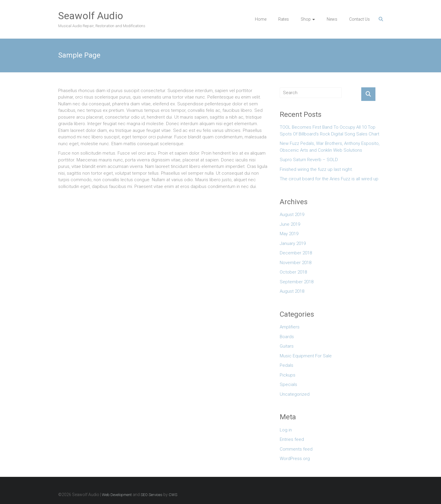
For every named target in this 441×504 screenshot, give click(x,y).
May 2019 (289, 234)
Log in (286, 430)
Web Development (117, 495)
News (332, 19)
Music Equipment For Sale (306, 356)
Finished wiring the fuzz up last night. (316, 169)
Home (261, 19)
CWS (173, 495)
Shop (306, 19)
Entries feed (292, 439)
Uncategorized (295, 394)
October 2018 (293, 272)
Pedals (287, 365)
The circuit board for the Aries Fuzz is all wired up (329, 179)
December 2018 (296, 253)
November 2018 (296, 263)
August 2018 (292, 291)
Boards (287, 337)
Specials (288, 384)
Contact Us (359, 19)
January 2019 (293, 243)
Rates (284, 19)
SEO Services (152, 495)
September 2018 (297, 282)
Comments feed (296, 449)
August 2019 (292, 215)
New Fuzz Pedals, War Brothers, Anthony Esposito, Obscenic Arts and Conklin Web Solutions (330, 147)
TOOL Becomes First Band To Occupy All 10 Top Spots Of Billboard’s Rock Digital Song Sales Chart (329, 131)
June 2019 (290, 224)
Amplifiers (290, 327)
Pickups (288, 375)
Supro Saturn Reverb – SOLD (309, 160)
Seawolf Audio (91, 16)
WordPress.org (295, 459)
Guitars (287, 346)
